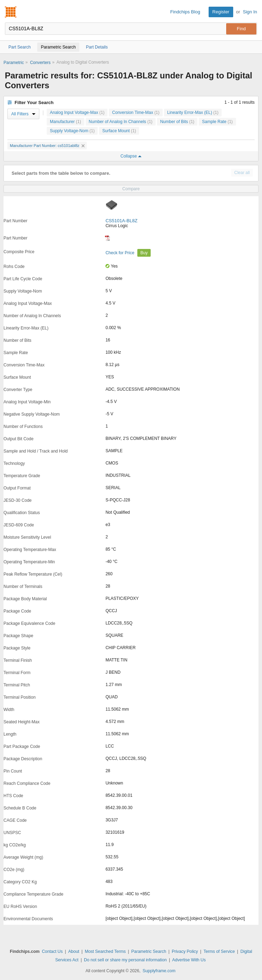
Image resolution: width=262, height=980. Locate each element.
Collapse (131, 156)
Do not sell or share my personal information (125, 960)
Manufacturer (65, 122)
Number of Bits (177, 122)
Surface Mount (119, 131)
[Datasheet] (107, 238)
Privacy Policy (185, 952)
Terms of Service (219, 952)
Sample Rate (217, 122)
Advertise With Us (189, 960)
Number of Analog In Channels (121, 122)
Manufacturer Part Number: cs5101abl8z (47, 146)
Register (221, 12)
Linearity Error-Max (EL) (193, 113)
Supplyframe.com (159, 971)
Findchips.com (11, 12)
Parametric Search (149, 952)
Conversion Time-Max (136, 113)
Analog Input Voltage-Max (77, 113)
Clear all (242, 173)
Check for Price (120, 253)
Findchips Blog (185, 12)
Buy (144, 253)
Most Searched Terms (105, 952)
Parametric (14, 63)
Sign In (250, 12)
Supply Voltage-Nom (72, 131)
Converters (40, 63)
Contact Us (52, 952)
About (74, 952)
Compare (131, 189)
